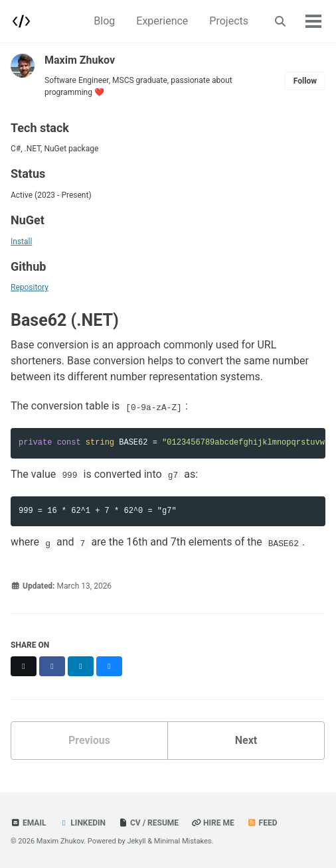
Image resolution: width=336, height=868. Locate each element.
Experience (162, 21)
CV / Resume (148, 823)
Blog (104, 21)
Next (246, 740)
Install (21, 242)
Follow (305, 81)
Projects (229, 21)
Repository (30, 287)
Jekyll (136, 841)
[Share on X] (24, 666)
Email (28, 823)
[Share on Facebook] (52, 666)
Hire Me (213, 823)
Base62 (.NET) (65, 320)
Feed (262, 823)
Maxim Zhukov (80, 60)
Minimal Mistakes (183, 841)
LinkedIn (82, 823)
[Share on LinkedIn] (81, 666)
